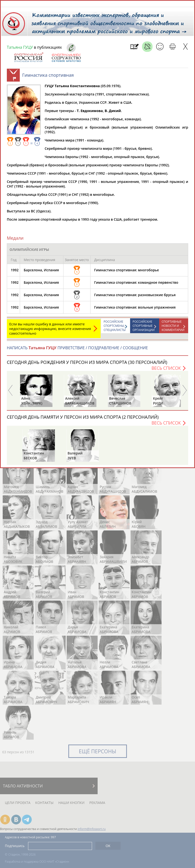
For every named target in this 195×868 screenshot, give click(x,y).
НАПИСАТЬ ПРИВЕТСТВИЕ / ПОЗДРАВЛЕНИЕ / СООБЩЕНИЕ (77, 350)
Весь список (166, 370)
